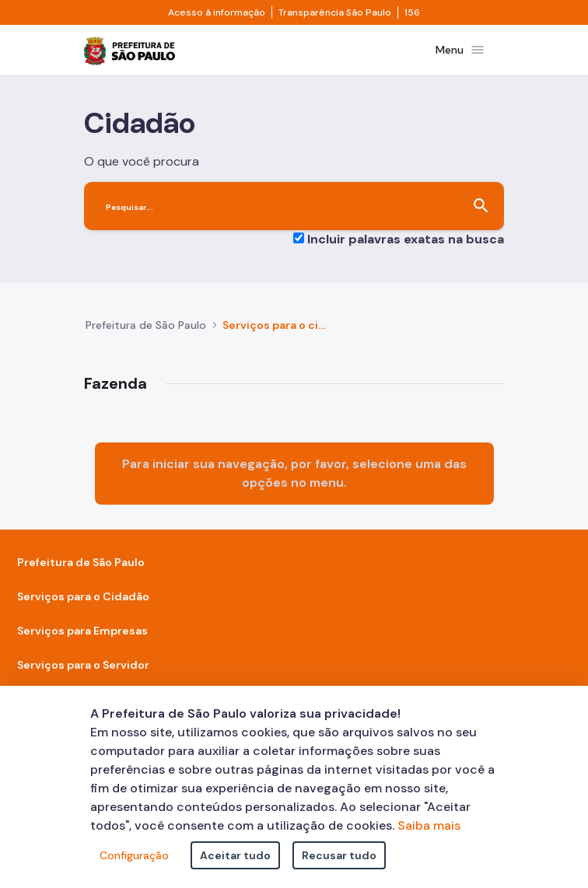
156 (412, 12)
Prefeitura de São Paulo (146, 325)
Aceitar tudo (235, 855)
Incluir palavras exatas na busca (406, 239)
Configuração (134, 855)
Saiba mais (429, 825)
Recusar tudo (339, 855)
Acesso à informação (217, 12)
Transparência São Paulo (335, 12)
